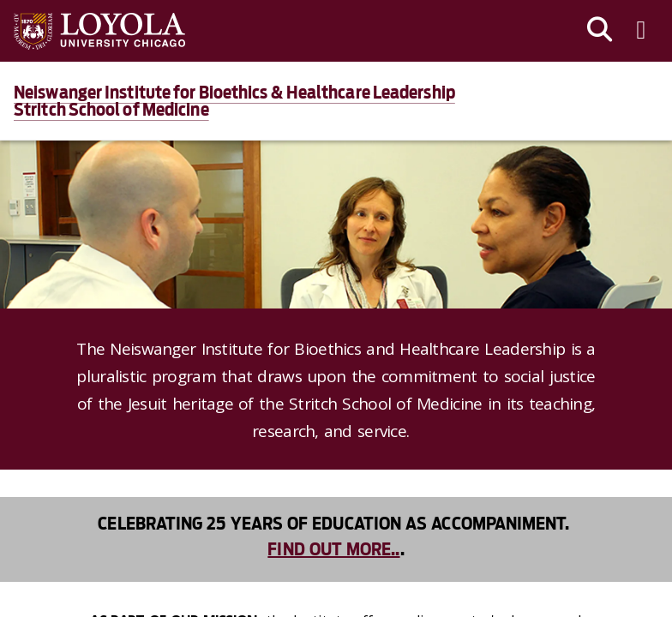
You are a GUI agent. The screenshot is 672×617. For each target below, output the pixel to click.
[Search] (600, 31)
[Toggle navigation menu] (641, 31)
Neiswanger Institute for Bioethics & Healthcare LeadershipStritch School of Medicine (234, 101)
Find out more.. (333, 549)
